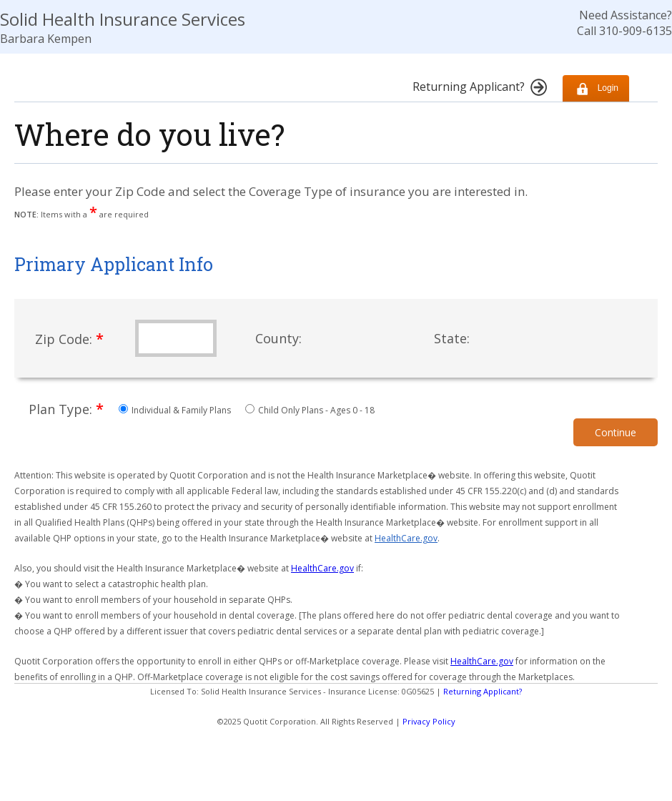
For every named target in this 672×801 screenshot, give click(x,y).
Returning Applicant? (483, 691)
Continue (616, 432)
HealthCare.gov (406, 538)
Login (596, 88)
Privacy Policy (429, 721)
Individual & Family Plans (176, 410)
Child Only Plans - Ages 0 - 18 (310, 410)
